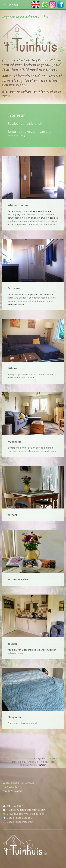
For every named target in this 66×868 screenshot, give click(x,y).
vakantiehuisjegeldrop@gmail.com (26, 810)
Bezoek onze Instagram (20, 822)
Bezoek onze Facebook (20, 818)
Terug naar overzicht (23, 131)
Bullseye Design (29, 765)
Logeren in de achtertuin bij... (27, 17)
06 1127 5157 (15, 806)
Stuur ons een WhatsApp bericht (25, 814)
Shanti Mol (33, 762)
